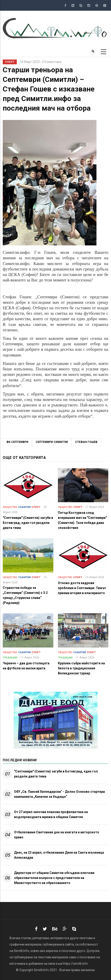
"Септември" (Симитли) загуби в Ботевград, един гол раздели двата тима (56, 774)
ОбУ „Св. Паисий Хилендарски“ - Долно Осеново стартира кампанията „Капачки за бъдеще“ (59, 794)
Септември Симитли (52, 442)
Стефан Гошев (86, 442)
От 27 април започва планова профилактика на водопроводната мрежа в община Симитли (51, 814)
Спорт (10, 62)
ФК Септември (17, 442)
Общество (10, 507)
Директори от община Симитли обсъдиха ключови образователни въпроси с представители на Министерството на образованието (54, 878)
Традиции (10, 658)
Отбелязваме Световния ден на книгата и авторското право (57, 835)
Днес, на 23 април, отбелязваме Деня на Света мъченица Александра (59, 855)
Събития (24, 507)
